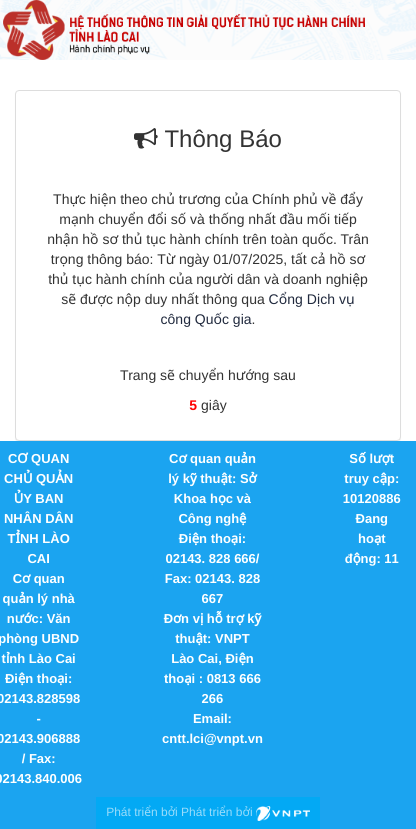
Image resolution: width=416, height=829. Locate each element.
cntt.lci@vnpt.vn (212, 738)
